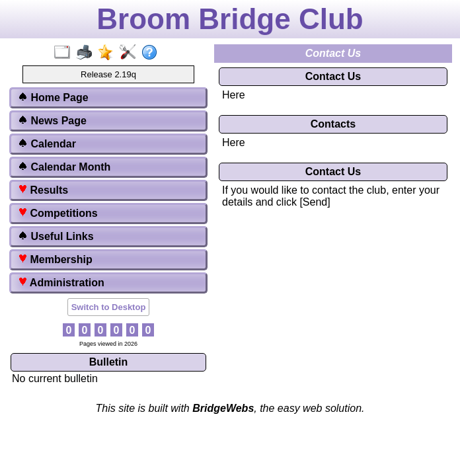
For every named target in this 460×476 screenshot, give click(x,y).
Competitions (58, 213)
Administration (61, 283)
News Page (52, 121)
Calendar (47, 144)
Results (43, 190)
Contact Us (333, 76)
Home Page (53, 98)
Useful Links (56, 236)
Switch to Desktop (109, 307)
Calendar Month (64, 167)
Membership (55, 259)
